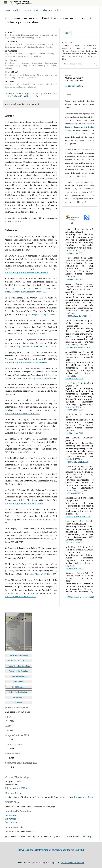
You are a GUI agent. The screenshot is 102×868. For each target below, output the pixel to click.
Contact (19, 703)
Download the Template (19, 671)
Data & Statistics (19, 682)
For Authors (11, 819)
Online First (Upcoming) (19, 655)
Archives (17, 10)
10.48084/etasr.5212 (74, 279)
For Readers (11, 815)
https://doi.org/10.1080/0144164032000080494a (26, 362)
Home (8, 10)
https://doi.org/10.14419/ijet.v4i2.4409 (39, 378)
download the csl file (83, 797)
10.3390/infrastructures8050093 (80, 597)
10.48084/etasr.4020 (74, 378)
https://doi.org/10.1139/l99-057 (43, 574)
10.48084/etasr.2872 (74, 568)
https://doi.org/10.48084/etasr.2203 (21, 597)
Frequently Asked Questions (19, 666)
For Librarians (12, 822)
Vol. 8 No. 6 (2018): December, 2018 (38, 10)
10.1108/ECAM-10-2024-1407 (78, 316)
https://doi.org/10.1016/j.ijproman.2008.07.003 (26, 292)
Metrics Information (74, 86)
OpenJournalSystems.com (72, 863)
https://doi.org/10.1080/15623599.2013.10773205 (27, 272)
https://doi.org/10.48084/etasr (18, 788)
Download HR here (82, 837)
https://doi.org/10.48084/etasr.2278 (22, 96)
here (32, 831)
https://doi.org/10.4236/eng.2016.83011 (23, 413)
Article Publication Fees (19, 692)
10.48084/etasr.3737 (74, 410)
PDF (68, 33)
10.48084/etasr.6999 (74, 253)
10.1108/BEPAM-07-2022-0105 (78, 347)
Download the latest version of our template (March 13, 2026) (51, 850)
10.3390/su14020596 (74, 493)
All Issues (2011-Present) (19, 661)
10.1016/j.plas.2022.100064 (77, 462)
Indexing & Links (19, 687)
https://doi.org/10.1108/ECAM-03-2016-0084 (24, 503)
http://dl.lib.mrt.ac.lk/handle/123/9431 (34, 346)
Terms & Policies (19, 697)
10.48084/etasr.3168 (74, 433)
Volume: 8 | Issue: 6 (14, 93)
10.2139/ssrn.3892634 (75, 542)
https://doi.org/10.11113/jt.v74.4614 (39, 314)
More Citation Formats (73, 64)
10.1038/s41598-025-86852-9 (78, 516)
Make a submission (19, 676)
